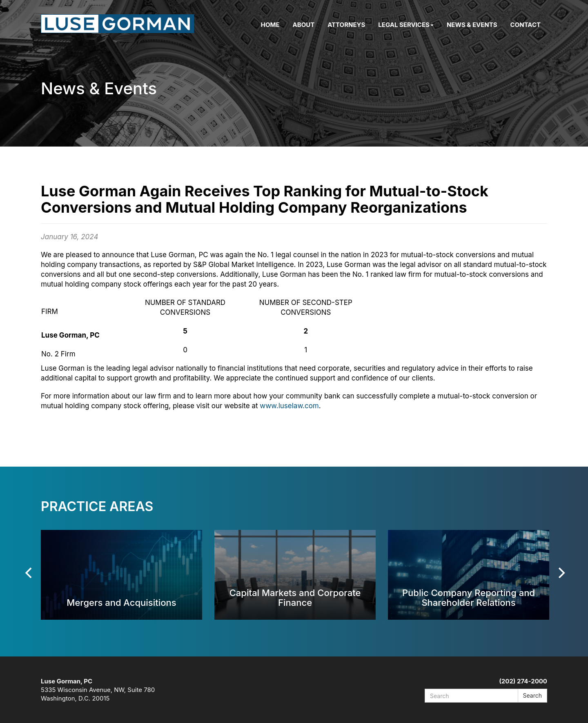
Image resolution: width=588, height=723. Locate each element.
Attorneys (346, 25)
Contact (526, 25)
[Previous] (29, 573)
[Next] (561, 573)
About (304, 25)
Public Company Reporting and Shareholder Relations (469, 597)
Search (532, 695)
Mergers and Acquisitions (121, 602)
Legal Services (406, 25)
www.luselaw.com (289, 406)
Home (270, 25)
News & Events (472, 25)
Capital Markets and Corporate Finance (295, 597)
